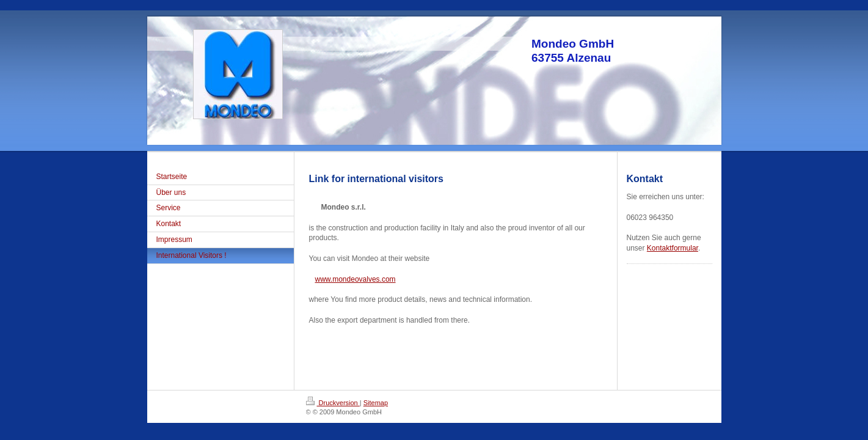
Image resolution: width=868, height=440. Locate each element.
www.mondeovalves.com (356, 279)
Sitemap (376, 403)
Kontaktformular (673, 248)
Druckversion (333, 403)
